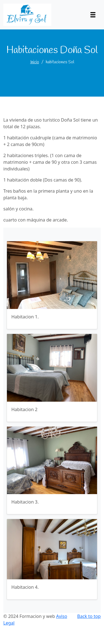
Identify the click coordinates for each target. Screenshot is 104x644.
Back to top (89, 616)
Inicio (35, 62)
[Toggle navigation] (93, 15)
